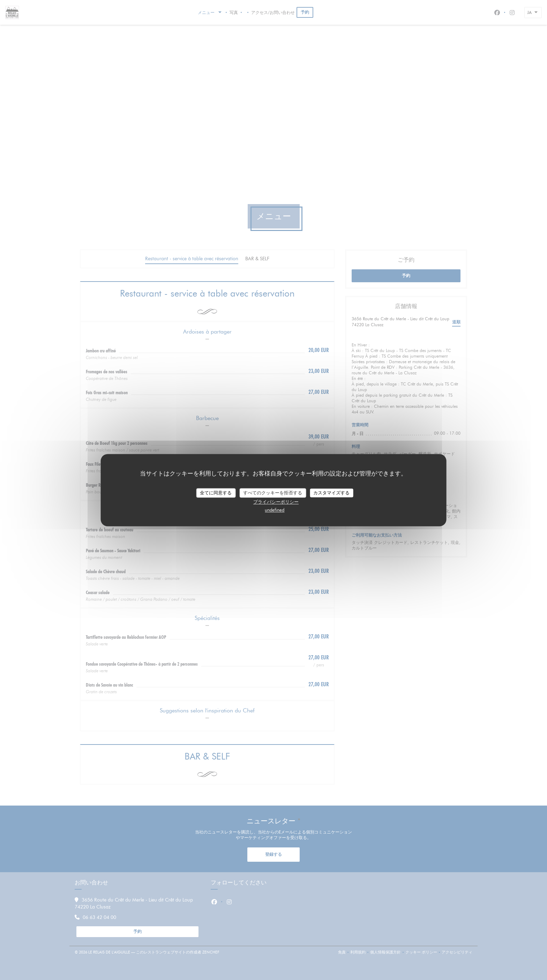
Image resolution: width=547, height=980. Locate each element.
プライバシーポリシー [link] (276, 502)
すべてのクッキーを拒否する (273, 493)
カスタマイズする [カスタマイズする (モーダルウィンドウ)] (331, 493)
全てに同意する (216, 493)
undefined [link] (275, 510)
